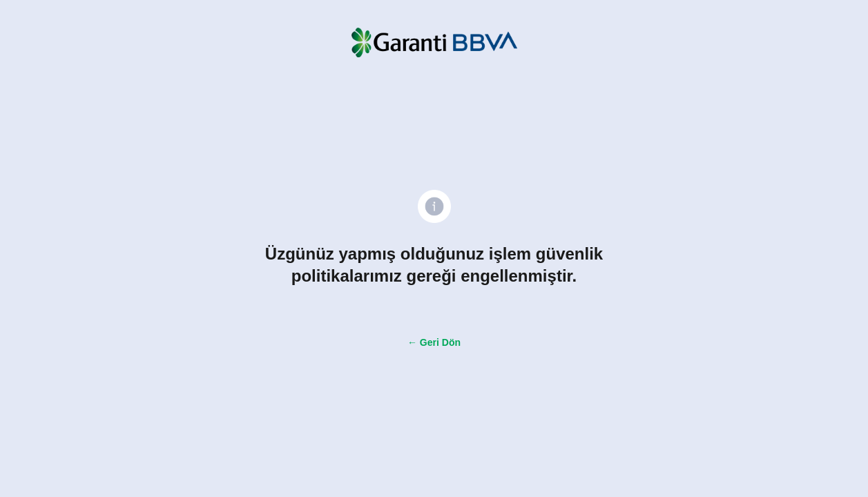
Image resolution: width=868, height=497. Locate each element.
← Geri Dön (434, 342)
